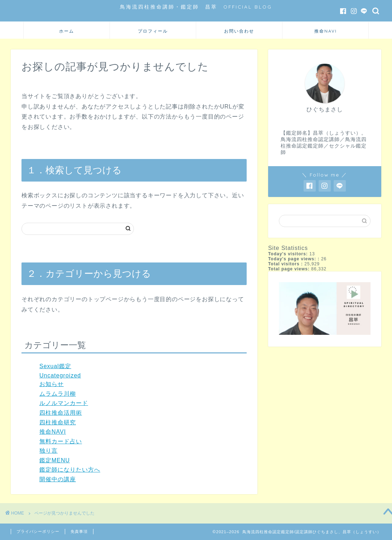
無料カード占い (61, 441)
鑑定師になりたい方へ (70, 470)
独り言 (49, 451)
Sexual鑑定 (55, 366)
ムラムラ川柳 (58, 394)
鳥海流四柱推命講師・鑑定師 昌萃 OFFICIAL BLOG (196, 7)
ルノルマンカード (64, 403)
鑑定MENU (55, 460)
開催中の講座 (58, 479)
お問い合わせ (239, 31)
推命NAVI (326, 31)
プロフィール (153, 31)
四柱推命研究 (58, 422)
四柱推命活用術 (61, 413)
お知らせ (52, 384)
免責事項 (79, 531)
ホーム (67, 31)
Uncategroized (60, 375)
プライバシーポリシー (38, 531)
